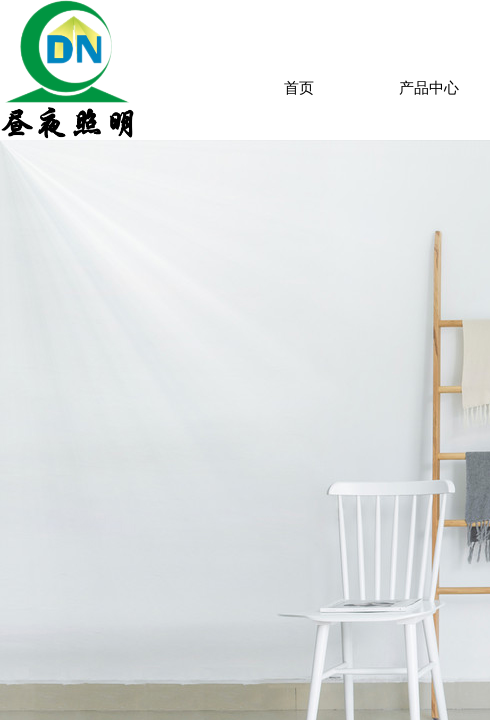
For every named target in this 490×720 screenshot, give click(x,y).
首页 (299, 88)
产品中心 (429, 88)
